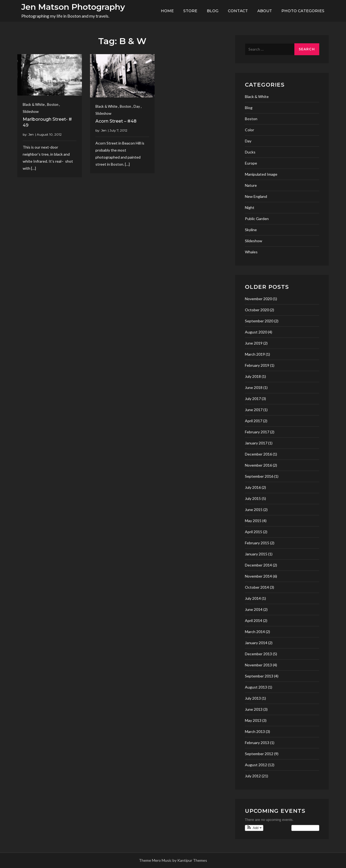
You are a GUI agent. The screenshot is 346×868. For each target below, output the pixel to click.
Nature (251, 185)
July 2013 (253, 698)
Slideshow (31, 112)
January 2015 (256, 554)
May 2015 (253, 521)
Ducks (250, 152)
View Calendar (305, 828)
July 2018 (253, 376)
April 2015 (254, 532)
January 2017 (256, 443)
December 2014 (258, 565)
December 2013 (258, 654)
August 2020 (256, 332)
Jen (31, 134)
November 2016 (258, 465)
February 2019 (257, 365)
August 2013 (256, 687)
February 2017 (257, 432)
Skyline (251, 230)
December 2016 (258, 454)
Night (250, 207)
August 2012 (256, 765)
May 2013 (253, 720)
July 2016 (253, 487)
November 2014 (258, 576)
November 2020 (258, 299)
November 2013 (258, 665)
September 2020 (259, 321)
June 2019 (254, 343)
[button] (254, 828)
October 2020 (257, 310)
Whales (251, 252)
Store (190, 11)
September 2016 (259, 476)
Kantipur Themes (192, 860)
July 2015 (253, 498)
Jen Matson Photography (73, 7)
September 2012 (259, 754)
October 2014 (257, 587)
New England (256, 196)
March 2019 (255, 354)
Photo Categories (303, 11)
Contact (238, 11)
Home (167, 11)
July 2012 (253, 776)
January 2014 (256, 643)
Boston (53, 104)
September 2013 (259, 676)
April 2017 (254, 421)
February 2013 (257, 743)
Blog (213, 11)
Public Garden (257, 219)
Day (137, 106)
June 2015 (254, 510)
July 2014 (253, 598)
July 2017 (253, 399)
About (265, 11)
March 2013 (255, 731)
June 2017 (254, 410)
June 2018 (254, 387)
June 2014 (254, 609)
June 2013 (254, 709)
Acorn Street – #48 (116, 121)
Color (249, 130)
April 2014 (254, 620)
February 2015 (257, 543)
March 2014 (255, 632)
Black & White (34, 104)
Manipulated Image (261, 174)
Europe (251, 163)
